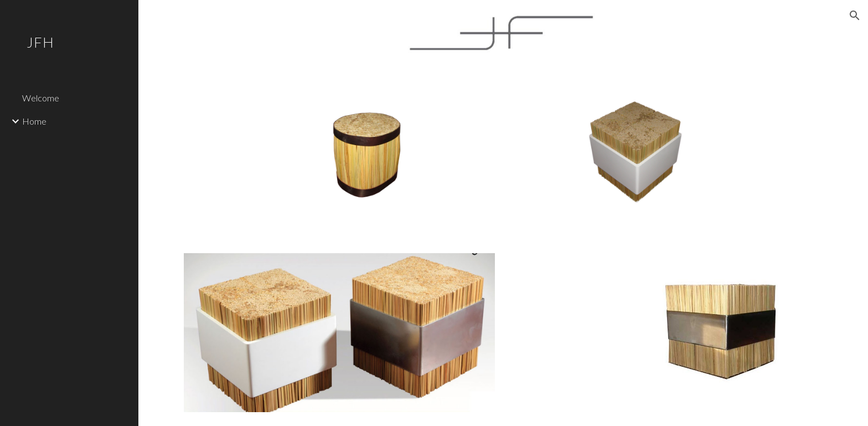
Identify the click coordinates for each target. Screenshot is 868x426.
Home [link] (34, 121)
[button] (855, 16)
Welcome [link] (41, 98)
